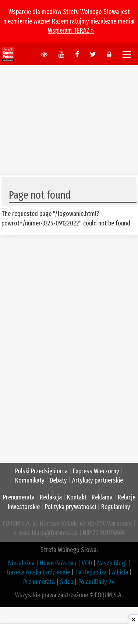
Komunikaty (30, 480)
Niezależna (21, 563)
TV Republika (91, 572)
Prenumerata (19, 497)
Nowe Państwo (58, 563)
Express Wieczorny (96, 471)
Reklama (102, 497)
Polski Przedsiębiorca (41, 471)
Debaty (58, 480)
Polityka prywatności (70, 507)
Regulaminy (116, 507)
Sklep (67, 582)
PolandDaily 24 (97, 582)
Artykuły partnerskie (98, 480)
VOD (87, 563)
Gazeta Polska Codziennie (38, 572)
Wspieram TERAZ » (71, 31)
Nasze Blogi (112, 563)
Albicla (120, 572)
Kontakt (77, 497)
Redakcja (51, 497)
